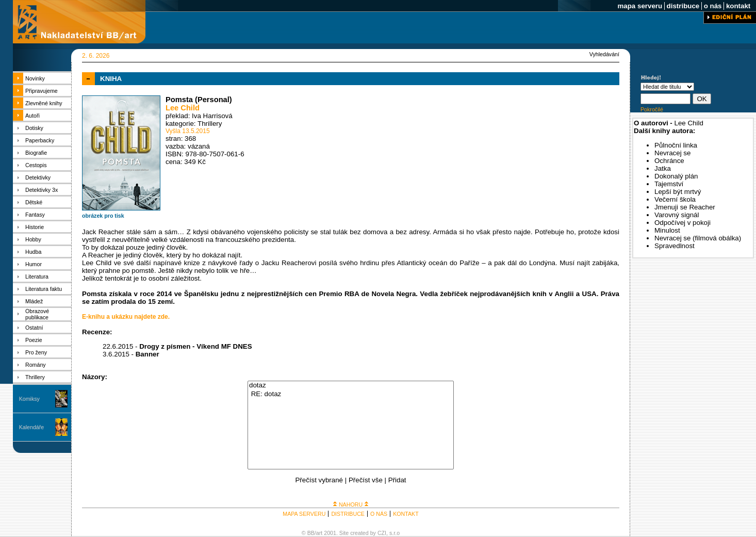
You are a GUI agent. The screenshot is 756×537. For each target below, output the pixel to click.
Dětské (34, 202)
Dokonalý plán (676, 176)
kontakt (738, 6)
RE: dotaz (351, 394)
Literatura (37, 276)
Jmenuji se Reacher (685, 207)
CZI (382, 533)
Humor (34, 264)
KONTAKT (406, 514)
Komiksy (29, 399)
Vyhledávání (604, 54)
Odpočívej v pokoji (683, 223)
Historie (35, 227)
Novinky (35, 78)
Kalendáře (32, 427)
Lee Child (183, 108)
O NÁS (379, 514)
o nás (713, 6)
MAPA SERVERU (304, 514)
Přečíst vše (366, 480)
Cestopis (36, 165)
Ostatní (34, 328)
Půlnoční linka (676, 145)
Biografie (36, 153)
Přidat (397, 480)
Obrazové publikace (37, 314)
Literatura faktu (44, 289)
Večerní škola (675, 199)
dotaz (351, 386)
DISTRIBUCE (348, 514)
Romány (36, 365)
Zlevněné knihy (44, 103)
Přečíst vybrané (319, 480)
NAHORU (351, 505)
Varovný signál (677, 215)
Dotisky (34, 128)
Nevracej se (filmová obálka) (698, 238)
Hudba (33, 252)
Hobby (33, 239)
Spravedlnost (675, 246)
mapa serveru (640, 6)
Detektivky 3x (42, 190)
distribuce (683, 6)
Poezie (34, 340)
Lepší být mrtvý (678, 192)
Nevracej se (672, 153)
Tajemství (669, 184)
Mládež (34, 301)
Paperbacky (40, 140)
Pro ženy (36, 352)
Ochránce (669, 161)
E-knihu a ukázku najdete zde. (126, 317)
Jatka (663, 168)
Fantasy (35, 215)
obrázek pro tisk (103, 216)
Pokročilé (652, 109)
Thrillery (35, 377)
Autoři (32, 116)
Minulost (667, 230)
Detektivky (38, 177)
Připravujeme (42, 91)
